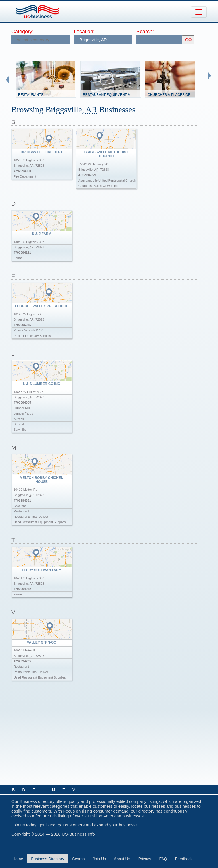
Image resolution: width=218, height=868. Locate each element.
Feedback (184, 859)
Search (78, 859)
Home (18, 859)
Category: (22, 32)
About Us (122, 859)
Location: (84, 32)
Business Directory (48, 859)
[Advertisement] (110, 738)
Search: (145, 32)
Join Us (99, 859)
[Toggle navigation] (199, 12)
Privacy (145, 859)
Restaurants (31, 95)
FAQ (163, 859)
